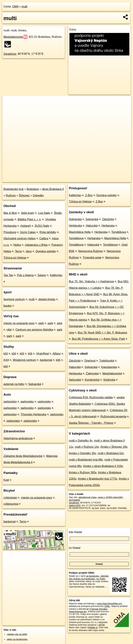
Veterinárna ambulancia (18, 438)
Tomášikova (119, 232)
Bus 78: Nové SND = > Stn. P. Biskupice (102, 333)
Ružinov (11, 195)
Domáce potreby (46, 251)
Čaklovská (92, 373)
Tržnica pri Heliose (15, 258)
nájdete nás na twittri (17, 634)
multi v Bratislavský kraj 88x (86, 460)
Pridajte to (93, 627)
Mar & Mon (10, 213)
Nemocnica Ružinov (91, 251)
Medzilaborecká (15, 37)
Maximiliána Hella (80, 232)
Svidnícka (109, 380)
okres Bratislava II (53, 189)
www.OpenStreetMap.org (109, 604)
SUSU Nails (42, 226)
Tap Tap (8, 275)
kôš (6, 354)
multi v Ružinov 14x (87, 447)
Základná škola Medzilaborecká (23, 456)
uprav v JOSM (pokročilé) (110, 497)
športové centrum (14, 299)
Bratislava (33, 189)
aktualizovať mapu (88, 497)
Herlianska (76, 226)
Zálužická (108, 219)
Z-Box (89, 195)
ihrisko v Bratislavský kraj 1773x (98, 479)
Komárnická (92, 380)
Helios (17, 245)
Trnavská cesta (92, 258)
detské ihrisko (47, 299)
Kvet (6, 480)
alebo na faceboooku (17, 639)
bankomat (46, 360)
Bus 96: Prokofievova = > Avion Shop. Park (98, 339)
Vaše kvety (28, 213)
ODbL (107, 606)
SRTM (101, 625)
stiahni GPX (75, 505)
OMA (15, 7)
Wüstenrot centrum (24, 360)
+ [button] (8, 101)
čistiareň (26, 226)
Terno (18, 251)
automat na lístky (14, 384)
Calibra (44, 238)
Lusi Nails (44, 213)
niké (9, 330)
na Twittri (101, 579)
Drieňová (90, 361)
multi (24, 7)
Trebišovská (107, 361)
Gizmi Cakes (28, 232)
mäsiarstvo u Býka (36, 245)
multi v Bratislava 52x (111, 453)
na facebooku (93, 576)
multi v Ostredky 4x (81, 441)
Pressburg (10, 232)
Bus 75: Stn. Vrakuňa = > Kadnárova (91, 281)
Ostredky (38, 195)
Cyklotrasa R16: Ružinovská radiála (91, 397)
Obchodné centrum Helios (19, 238)
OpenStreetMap (72, 179)
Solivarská (35, 384)
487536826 (74, 500)
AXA (6, 360)
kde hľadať (76, 532)
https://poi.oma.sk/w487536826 (116, 179)
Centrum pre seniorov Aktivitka (34, 330)
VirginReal (43, 354)
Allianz (57, 354)
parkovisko (10, 402)
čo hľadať (75, 548)
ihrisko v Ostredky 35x (83, 453)
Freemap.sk (90, 179)
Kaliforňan (56, 275)
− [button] (8, 107)
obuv (29, 251)
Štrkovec (24, 195)
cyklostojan (10, 498)
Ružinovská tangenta (113, 416)
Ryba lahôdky (48, 232)
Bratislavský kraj (14, 189)
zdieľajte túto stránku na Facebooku (89, 577)
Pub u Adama (25, 275)
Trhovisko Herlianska (33, 414)
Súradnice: (10, 54)
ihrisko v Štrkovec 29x (114, 447)
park (41, 323)
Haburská (92, 226)
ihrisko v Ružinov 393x (83, 472)
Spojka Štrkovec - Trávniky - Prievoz (91, 423)
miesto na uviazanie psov (19, 323)
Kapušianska (109, 367)
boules (8, 306)
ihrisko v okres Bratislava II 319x (103, 466)
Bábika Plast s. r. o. (30, 219)
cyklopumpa (11, 504)
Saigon (42, 275)
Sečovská (75, 380)
